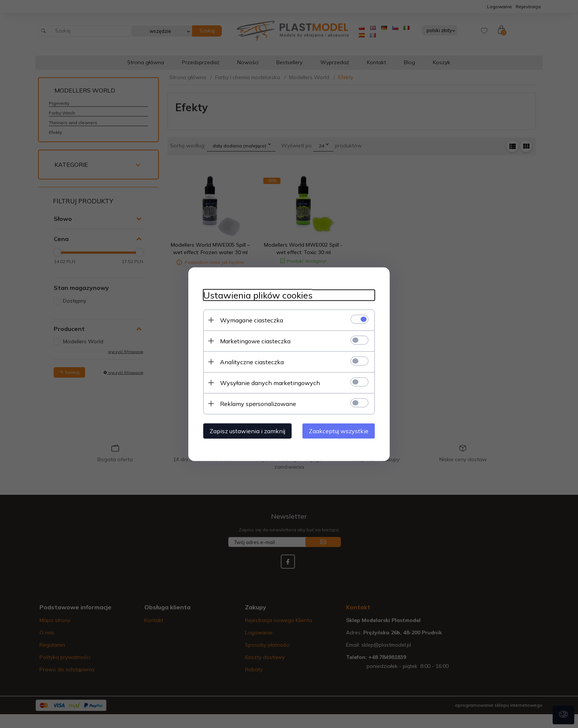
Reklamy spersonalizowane (258, 403)
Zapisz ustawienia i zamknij (247, 431)
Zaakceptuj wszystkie (339, 431)
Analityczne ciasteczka (252, 362)
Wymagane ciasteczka (252, 320)
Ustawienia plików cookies (258, 295)
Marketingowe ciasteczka (255, 341)
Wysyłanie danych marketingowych (270, 382)
